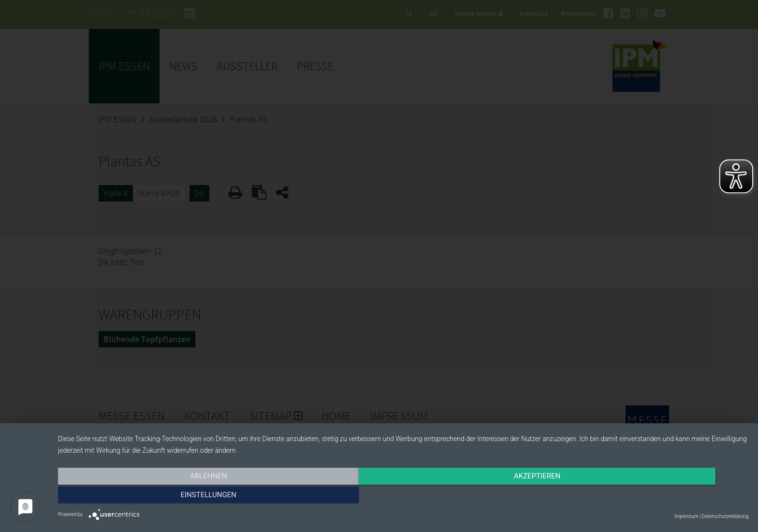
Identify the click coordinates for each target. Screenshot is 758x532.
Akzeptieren (403, 497)
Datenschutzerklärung (725, 516)
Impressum (686, 516)
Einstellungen (645, 497)
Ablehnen (161, 497)
